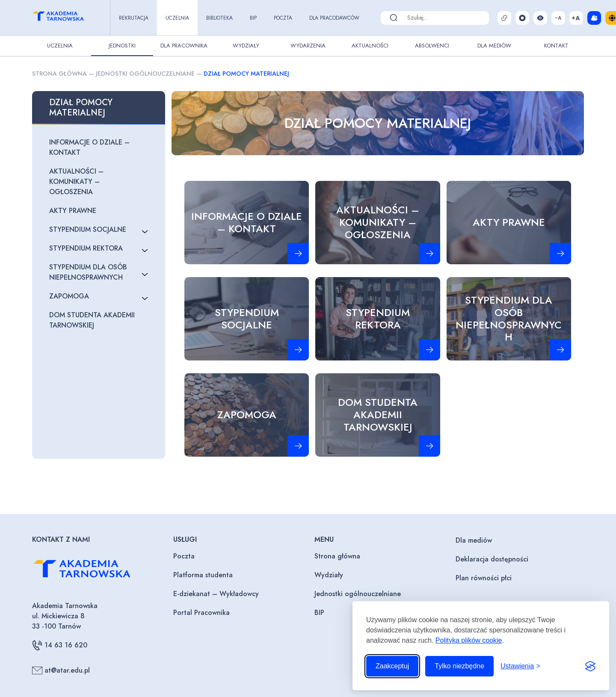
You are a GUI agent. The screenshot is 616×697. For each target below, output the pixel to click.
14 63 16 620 (60, 645)
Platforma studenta (203, 575)
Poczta (283, 18)
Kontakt (556, 46)
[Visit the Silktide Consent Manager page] (590, 666)
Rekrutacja (134, 18)
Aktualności (370, 46)
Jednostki (122, 46)
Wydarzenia (308, 46)
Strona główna (59, 74)
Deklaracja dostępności (492, 559)
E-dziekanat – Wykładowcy (216, 594)
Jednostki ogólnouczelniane (145, 74)
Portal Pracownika (201, 613)
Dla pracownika (184, 46)
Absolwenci (432, 46)
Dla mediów (474, 540)
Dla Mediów (494, 46)
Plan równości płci (484, 578)
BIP (253, 18)
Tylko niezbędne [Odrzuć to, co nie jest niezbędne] (459, 666)
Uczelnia (177, 18)
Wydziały (246, 46)
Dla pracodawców (334, 18)
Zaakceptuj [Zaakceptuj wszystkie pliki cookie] (392, 666)
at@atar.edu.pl (61, 670)
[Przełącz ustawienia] (520, 666)
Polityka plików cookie (469, 640)
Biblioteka (219, 18)
